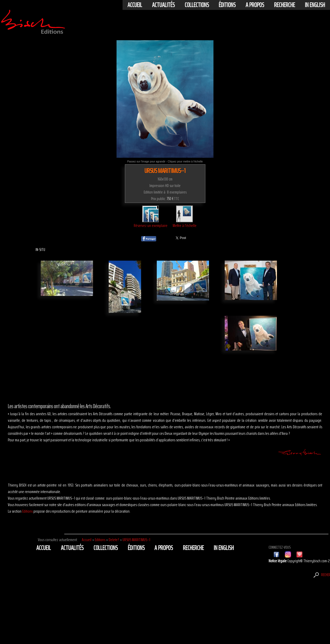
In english (315, 5)
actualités (163, 5)
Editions (27, 511)
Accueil (135, 5)
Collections (197, 5)
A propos (255, 5)
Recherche (285, 5)
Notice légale (278, 561)
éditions (227, 5)
